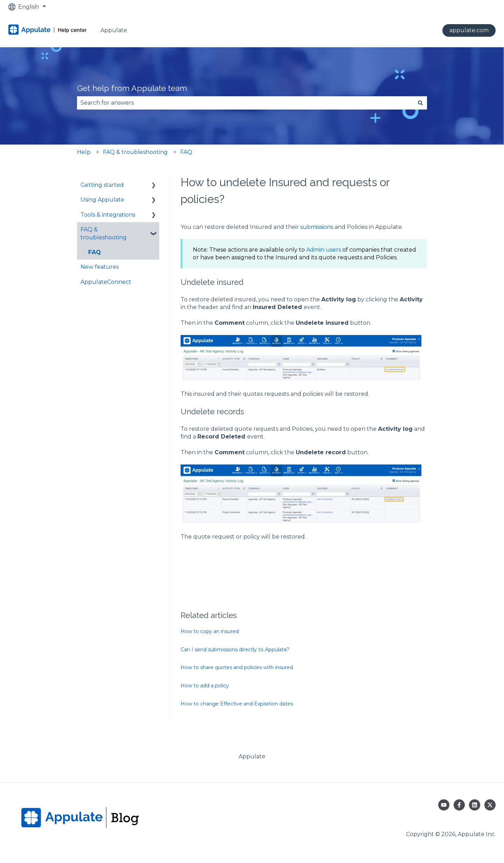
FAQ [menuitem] (94, 252)
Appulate (114, 30)
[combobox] (245, 103)
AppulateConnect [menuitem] (106, 282)
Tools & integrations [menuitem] (108, 215)
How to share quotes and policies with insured (237, 667)
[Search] (420, 103)
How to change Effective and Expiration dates (237, 704)
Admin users (324, 250)
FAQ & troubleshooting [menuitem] (104, 233)
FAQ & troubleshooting (135, 152)
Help (84, 152)
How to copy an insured (210, 631)
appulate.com (469, 30)
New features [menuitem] (100, 267)
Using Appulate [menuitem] (102, 200)
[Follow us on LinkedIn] (475, 805)
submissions (317, 227)
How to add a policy (205, 686)
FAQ (186, 152)
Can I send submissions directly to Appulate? (235, 650)
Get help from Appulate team (132, 88)
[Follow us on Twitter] (490, 805)
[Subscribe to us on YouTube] (444, 805)
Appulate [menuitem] (252, 756)
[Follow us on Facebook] (459, 805)
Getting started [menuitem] (102, 185)
